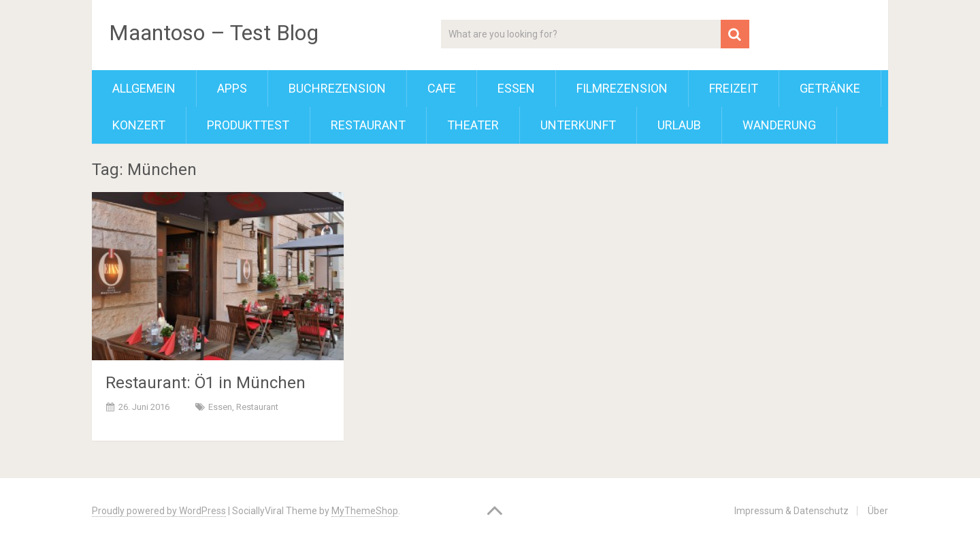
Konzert (139, 125)
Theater (473, 125)
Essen (516, 88)
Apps (232, 88)
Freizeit (734, 88)
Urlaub (679, 125)
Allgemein (144, 88)
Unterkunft (578, 125)
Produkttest (248, 125)
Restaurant (368, 125)
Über (878, 511)
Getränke (830, 88)
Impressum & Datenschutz (791, 511)
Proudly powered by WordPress (159, 511)
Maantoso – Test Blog (214, 33)
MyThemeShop (365, 511)
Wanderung (779, 125)
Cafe (442, 88)
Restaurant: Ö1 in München (206, 383)
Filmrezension (622, 88)
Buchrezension (337, 88)
